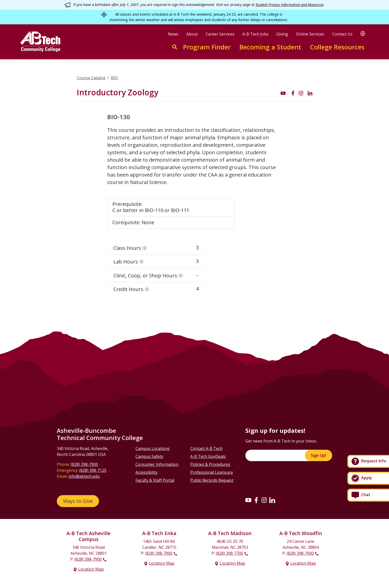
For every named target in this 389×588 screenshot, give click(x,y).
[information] (145, 248)
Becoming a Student (270, 47)
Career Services (220, 34)
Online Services (310, 34)
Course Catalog (91, 78)
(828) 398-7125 (93, 470)
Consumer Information (157, 464)
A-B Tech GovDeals (208, 456)
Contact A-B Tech (206, 448)
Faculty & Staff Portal (155, 480)
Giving (282, 34)
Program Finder (207, 47)
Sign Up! (319, 455)
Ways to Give (78, 501)
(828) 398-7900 (84, 464)
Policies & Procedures (210, 464)
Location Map (91, 569)
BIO (114, 78)
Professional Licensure (212, 472)
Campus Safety (149, 456)
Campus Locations (153, 448)
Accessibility (146, 472)
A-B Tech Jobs (255, 34)
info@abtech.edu (84, 476)
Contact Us (342, 34)
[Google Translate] (363, 33)
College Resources (337, 47)
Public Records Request (212, 480)
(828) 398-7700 (229, 553)
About (192, 34)
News (173, 34)
